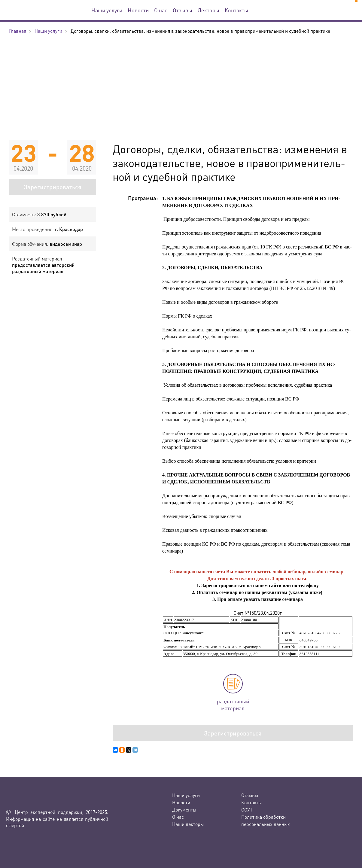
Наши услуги (107, 10)
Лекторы (208, 10)
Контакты (236, 10)
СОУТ (247, 810)
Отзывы (183, 10)
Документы (184, 810)
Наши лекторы (188, 824)
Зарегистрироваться (53, 187)
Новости (138, 10)
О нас (161, 10)
